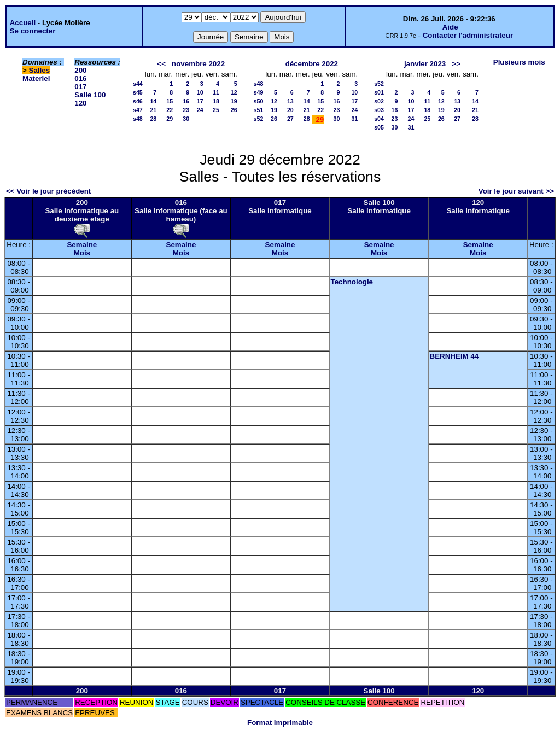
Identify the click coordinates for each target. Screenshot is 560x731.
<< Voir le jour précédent (48, 191)
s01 (379, 92)
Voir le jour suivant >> (516, 191)
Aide (450, 27)
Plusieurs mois (519, 62)
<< (161, 64)
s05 (379, 127)
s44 (138, 84)
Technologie (352, 282)
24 (200, 110)
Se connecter (33, 31)
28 (153, 119)
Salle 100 (90, 95)
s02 (379, 101)
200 (80, 70)
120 (80, 103)
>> (456, 64)
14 (153, 101)
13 (290, 101)
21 (153, 110)
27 (290, 119)
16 (186, 101)
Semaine (82, 245)
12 (234, 92)
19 (234, 101)
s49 (259, 92)
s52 (259, 119)
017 (80, 87)
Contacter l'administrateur (468, 35)
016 (80, 78)
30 (186, 119)
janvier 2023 (425, 64)
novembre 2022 (198, 64)
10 (200, 92)
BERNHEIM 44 (454, 356)
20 (290, 110)
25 (216, 110)
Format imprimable (280, 723)
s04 (379, 119)
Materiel (36, 78)
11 (216, 92)
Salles (40, 70)
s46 (138, 101)
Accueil (23, 23)
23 (186, 110)
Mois (82, 253)
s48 (138, 119)
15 (170, 101)
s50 (259, 101)
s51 (259, 110)
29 (170, 119)
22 (170, 110)
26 (234, 110)
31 (354, 119)
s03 (379, 110)
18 (216, 101)
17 (200, 101)
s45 (138, 92)
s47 (138, 110)
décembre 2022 (312, 64)
